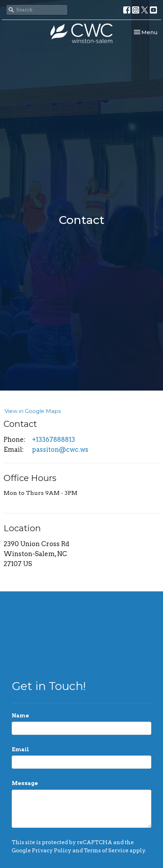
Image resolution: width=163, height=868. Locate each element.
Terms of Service (106, 851)
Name (20, 716)
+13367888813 (53, 440)
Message (25, 783)
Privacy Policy (52, 851)
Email (20, 749)
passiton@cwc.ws (60, 449)
